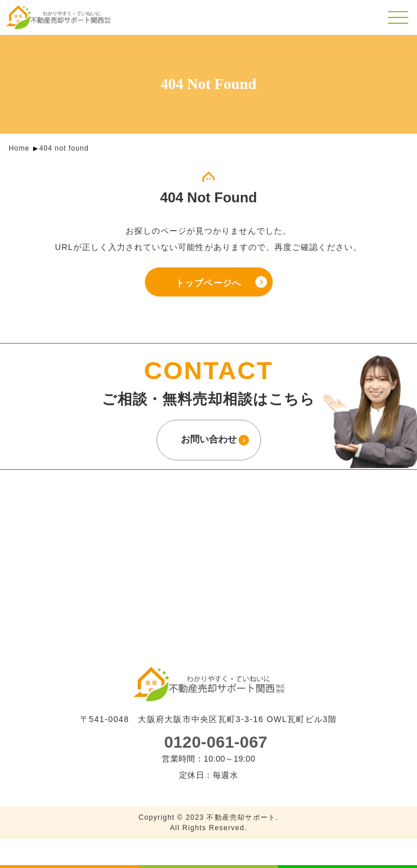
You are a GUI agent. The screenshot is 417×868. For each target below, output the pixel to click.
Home (19, 148)
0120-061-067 (216, 742)
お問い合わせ (209, 439)
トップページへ (208, 283)
